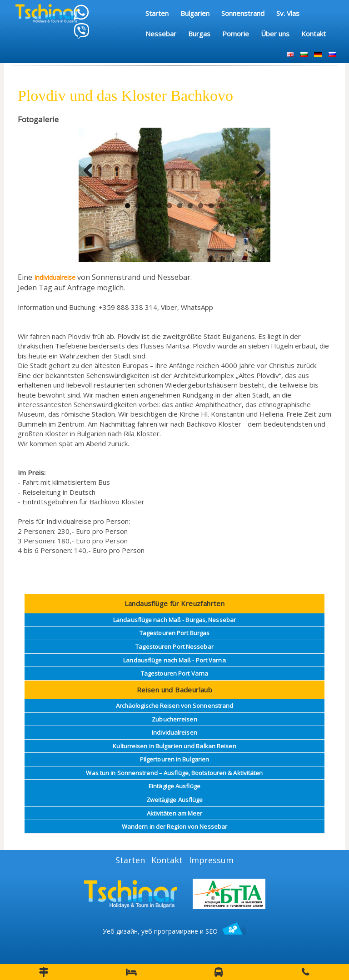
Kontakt (167, 860)
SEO (226, 931)
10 (222, 206)
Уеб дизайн (120, 931)
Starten (130, 860)
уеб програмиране (170, 931)
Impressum (211, 860)
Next (257, 169)
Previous (92, 169)
